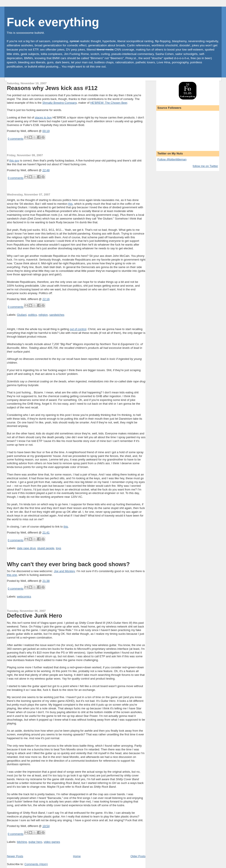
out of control (78, 329)
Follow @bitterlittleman (172, 159)
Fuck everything (53, 22)
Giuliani (22, 315)
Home (77, 856)
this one (12, 575)
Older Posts (138, 856)
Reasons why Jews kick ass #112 (52, 88)
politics (32, 315)
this (70, 204)
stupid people (46, 548)
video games (52, 842)
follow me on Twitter (205, 166)
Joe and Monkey (64, 571)
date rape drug (26, 548)
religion (43, 315)
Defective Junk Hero (34, 616)
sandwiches (57, 315)
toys (58, 548)
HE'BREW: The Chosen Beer (109, 103)
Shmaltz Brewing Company (60, 103)
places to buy (43, 117)
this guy (14, 161)
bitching (22, 842)
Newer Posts (15, 856)
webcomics (24, 597)
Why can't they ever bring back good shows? (68, 564)
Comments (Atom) (36, 864)
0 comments (16, 139)
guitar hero (35, 842)
